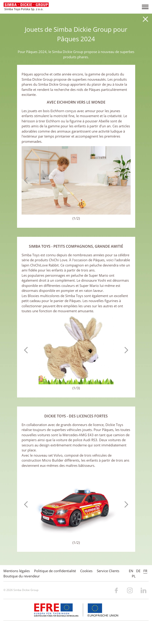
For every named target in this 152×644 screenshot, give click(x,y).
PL (134, 576)
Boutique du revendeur (22, 576)
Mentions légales (17, 571)
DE (138, 571)
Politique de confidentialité (55, 571)
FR (145, 571)
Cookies (86, 571)
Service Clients (108, 571)
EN (131, 571)
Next (125, 180)
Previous (27, 180)
